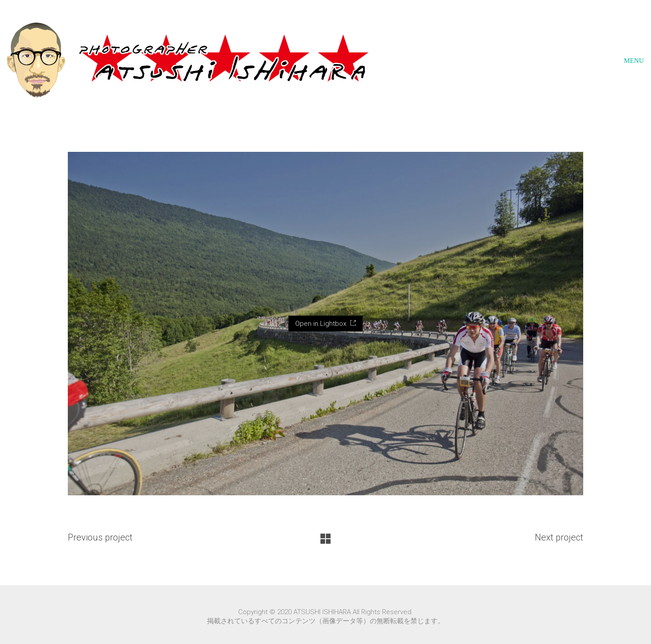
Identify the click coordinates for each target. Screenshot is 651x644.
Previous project (100, 537)
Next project (559, 537)
